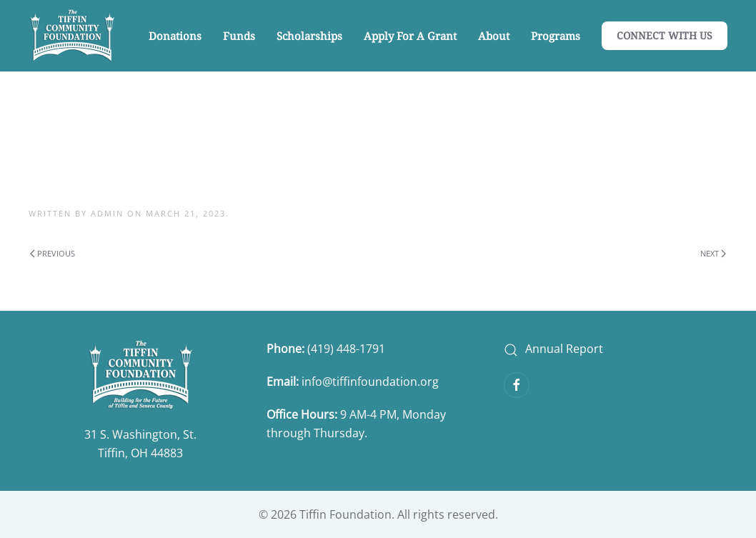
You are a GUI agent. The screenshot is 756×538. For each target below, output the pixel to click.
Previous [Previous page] (53, 253)
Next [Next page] (713, 253)
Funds (239, 36)
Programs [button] (556, 36)
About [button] (494, 36)
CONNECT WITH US (665, 35)
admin (107, 213)
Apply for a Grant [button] (410, 36)
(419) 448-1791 (348, 349)
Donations (175, 36)
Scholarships (309, 36)
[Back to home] (72, 36)
